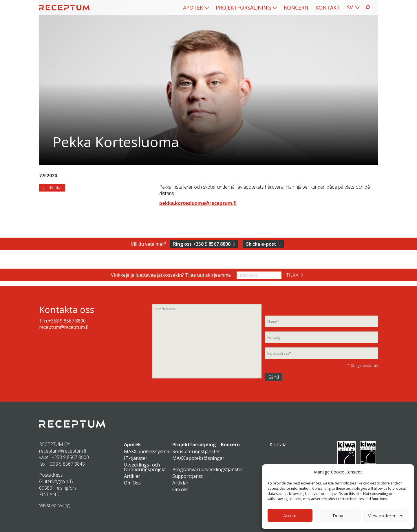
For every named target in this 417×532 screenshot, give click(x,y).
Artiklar (132, 476)
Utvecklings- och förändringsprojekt (145, 467)
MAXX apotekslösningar (198, 458)
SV (350, 7)
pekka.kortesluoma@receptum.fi (198, 203)
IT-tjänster (136, 458)
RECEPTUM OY (55, 444)
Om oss (180, 489)
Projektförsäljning (243, 8)
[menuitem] (196, 8)
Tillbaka (54, 187)
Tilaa (292, 275)
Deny (338, 515)
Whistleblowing (54, 505)
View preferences (386, 515)
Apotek (193, 8)
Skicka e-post (261, 244)
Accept (290, 515)
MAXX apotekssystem (147, 451)
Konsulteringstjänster (196, 451)
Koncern (296, 8)
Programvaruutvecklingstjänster (208, 469)
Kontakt (328, 8)
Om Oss (132, 483)
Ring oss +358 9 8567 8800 (202, 244)
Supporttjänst (188, 476)
